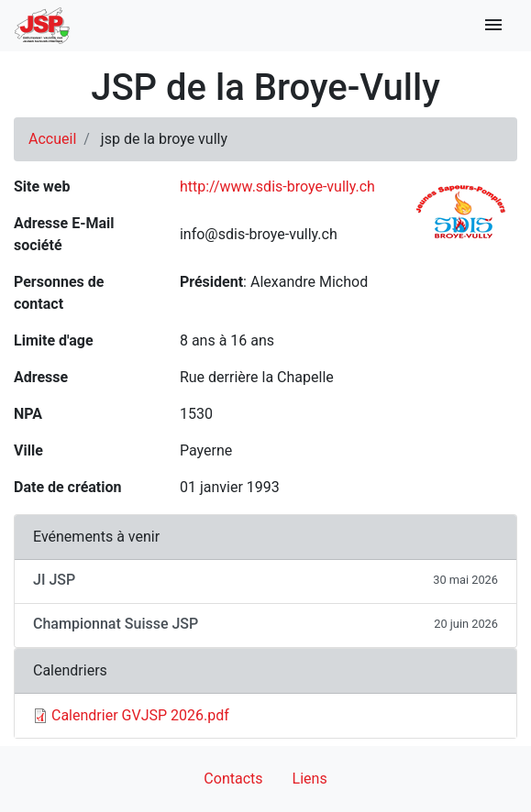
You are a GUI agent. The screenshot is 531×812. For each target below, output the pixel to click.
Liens (310, 779)
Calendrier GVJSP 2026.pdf (140, 715)
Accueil (52, 139)
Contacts (233, 779)
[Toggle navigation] (493, 26)
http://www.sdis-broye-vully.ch (277, 187)
